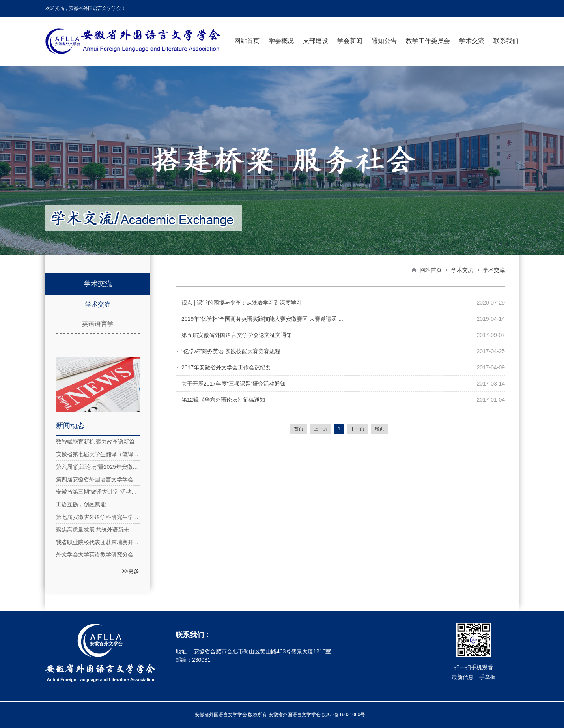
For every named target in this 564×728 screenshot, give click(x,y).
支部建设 (316, 41)
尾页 (379, 429)
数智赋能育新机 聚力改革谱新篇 (95, 442)
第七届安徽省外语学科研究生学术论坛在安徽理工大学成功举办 (98, 517)
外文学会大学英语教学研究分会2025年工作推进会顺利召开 (98, 554)
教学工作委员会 (428, 41)
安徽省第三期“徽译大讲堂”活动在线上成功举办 (98, 492)
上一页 (321, 429)
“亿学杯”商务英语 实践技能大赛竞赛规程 (231, 351)
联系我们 (506, 41)
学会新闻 (350, 41)
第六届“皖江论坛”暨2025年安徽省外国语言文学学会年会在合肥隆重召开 (98, 467)
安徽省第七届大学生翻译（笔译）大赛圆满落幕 (98, 454)
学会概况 (281, 41)
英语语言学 (98, 324)
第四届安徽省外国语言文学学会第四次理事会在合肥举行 (98, 479)
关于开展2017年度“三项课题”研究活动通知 (233, 384)
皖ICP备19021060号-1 (345, 715)
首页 (299, 429)
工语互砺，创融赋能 (81, 504)
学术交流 (472, 41)
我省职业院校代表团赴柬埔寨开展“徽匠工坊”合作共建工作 (98, 542)
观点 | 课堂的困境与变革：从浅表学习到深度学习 (242, 303)
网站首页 (247, 41)
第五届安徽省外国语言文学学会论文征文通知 (237, 335)
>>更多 (131, 571)
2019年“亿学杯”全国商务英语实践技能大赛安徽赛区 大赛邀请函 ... (262, 319)
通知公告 (384, 41)
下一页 (357, 429)
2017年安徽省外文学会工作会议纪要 (226, 367)
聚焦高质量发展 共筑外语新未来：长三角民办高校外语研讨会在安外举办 (98, 530)
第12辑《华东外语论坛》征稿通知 (223, 400)
